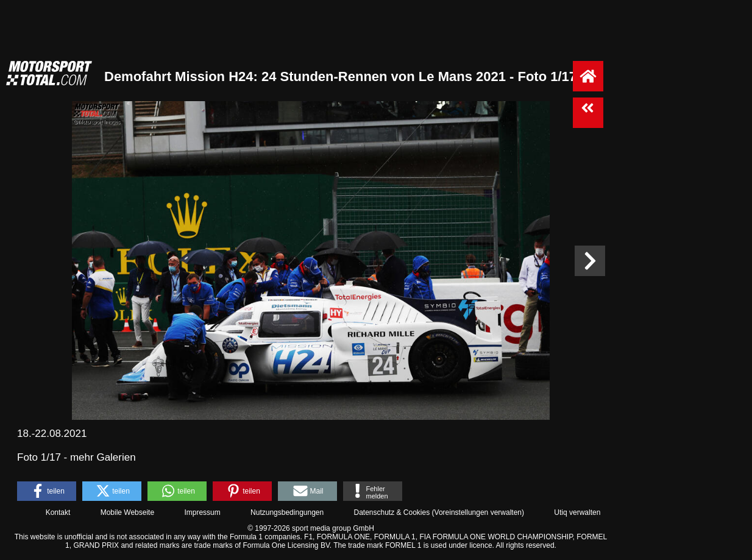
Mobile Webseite (128, 512)
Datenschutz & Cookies (392, 512)
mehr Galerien (103, 457)
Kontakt (58, 512)
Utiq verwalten (577, 512)
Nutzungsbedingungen (287, 512)
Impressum (202, 512)
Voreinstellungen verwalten (478, 512)
